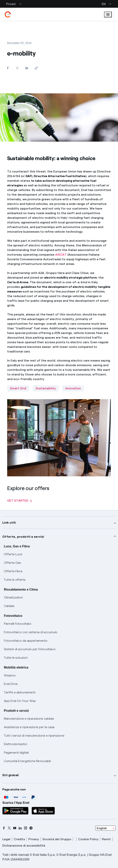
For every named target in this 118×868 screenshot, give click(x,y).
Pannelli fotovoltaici (18, 624)
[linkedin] (20, 828)
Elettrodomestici (16, 744)
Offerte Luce (13, 554)
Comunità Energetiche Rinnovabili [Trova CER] (27, 761)
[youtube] (15, 828)
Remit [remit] (106, 839)
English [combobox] (102, 828)
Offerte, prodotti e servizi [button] (23, 537)
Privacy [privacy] (34, 839)
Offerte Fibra (13, 571)
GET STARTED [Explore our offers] (19, 501)
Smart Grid (18, 388)
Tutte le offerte (15, 580)
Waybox (10, 675)
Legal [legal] (6, 839)
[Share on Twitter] (17, 68)
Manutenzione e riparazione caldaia (29, 719)
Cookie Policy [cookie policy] (88, 839)
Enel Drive (11, 684)
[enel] (8, 14)
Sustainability (46, 388)
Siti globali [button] (11, 775)
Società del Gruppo (57, 839)
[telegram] (31, 828)
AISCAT (61, 255)
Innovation (73, 388)
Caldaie (9, 606)
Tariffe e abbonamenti (20, 692)
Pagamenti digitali (16, 753)
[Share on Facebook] (8, 68)
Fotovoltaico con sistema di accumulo (31, 632)
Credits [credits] (19, 839)
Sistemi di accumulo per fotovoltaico (30, 649)
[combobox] (106, 828)
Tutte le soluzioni (16, 658)
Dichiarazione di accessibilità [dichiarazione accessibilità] (24, 846)
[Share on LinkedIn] (27, 68)
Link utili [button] (9, 523)
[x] (9, 828)
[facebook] (4, 828)
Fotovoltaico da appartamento (26, 641)
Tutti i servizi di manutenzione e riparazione (34, 736)
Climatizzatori (13, 597)
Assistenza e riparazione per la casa (29, 727)
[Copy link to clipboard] (36, 68)
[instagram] (26, 828)
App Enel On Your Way (20, 701)
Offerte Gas (12, 563)
